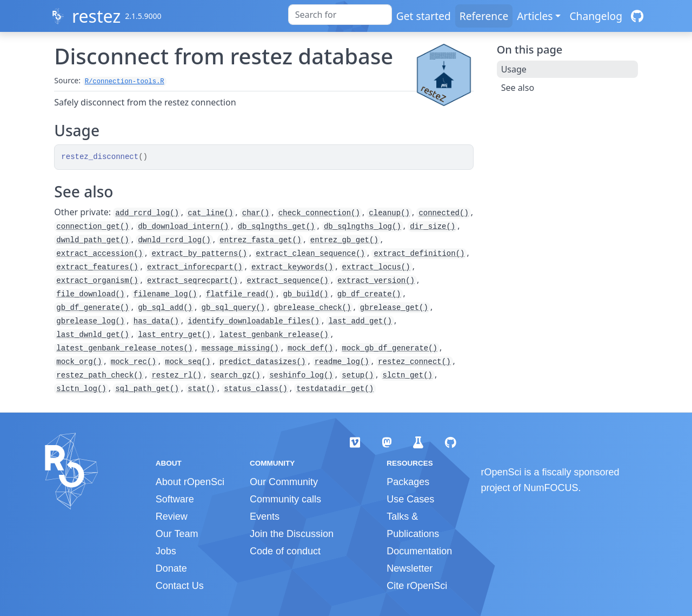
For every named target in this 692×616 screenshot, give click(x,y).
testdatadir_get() (335, 389)
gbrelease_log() (90, 321)
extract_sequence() (288, 281)
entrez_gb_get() (344, 240)
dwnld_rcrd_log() (174, 240)
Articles (535, 16)
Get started (424, 16)
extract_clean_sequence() (310, 254)
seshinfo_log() (301, 375)
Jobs (166, 551)
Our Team (177, 534)
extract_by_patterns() (199, 254)
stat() (201, 389)
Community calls (285, 499)
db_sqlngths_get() (277, 227)
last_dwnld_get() (92, 335)
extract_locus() (376, 267)
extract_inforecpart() (195, 267)
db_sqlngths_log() (362, 227)
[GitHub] (637, 16)
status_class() (256, 389)
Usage (514, 69)
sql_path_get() (147, 389)
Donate (171, 568)
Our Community (284, 482)
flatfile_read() (240, 294)
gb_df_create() (369, 294)
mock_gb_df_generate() (390, 348)
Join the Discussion (292, 534)
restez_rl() (176, 375)
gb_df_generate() (92, 308)
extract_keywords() (292, 267)
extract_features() (97, 267)
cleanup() (389, 213)
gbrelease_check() (313, 308)
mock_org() (79, 362)
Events (265, 516)
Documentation (419, 551)
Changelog (596, 16)
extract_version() (376, 281)
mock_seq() (188, 362)
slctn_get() (408, 375)
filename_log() (165, 294)
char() (256, 213)
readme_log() (342, 362)
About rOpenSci (190, 482)
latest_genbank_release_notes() (124, 348)
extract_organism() (97, 281)
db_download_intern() (183, 227)
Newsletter (410, 568)
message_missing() (240, 348)
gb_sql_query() (233, 308)
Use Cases (410, 499)
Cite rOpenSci (417, 586)
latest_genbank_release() (274, 335)
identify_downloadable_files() (254, 321)
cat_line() (210, 213)
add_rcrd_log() (147, 213)
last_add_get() (360, 321)
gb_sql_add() (165, 308)
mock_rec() (134, 362)
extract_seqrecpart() (192, 281)
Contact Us (180, 586)
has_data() (156, 321)
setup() (358, 375)
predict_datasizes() (263, 362)
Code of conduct (285, 551)
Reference (484, 16)
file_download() (90, 294)
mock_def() (310, 348)
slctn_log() (81, 389)
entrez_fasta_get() (260, 240)
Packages (408, 482)
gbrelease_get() (394, 308)
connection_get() (92, 227)
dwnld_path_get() (92, 240)
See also (518, 88)
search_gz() (235, 375)
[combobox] (340, 15)
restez (96, 16)
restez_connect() (414, 362)
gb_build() (305, 294)
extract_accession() (99, 254)
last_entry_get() (174, 335)
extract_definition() (419, 254)
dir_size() (432, 227)
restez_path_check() (99, 375)
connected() (443, 213)
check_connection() (319, 213)
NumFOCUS (551, 488)
